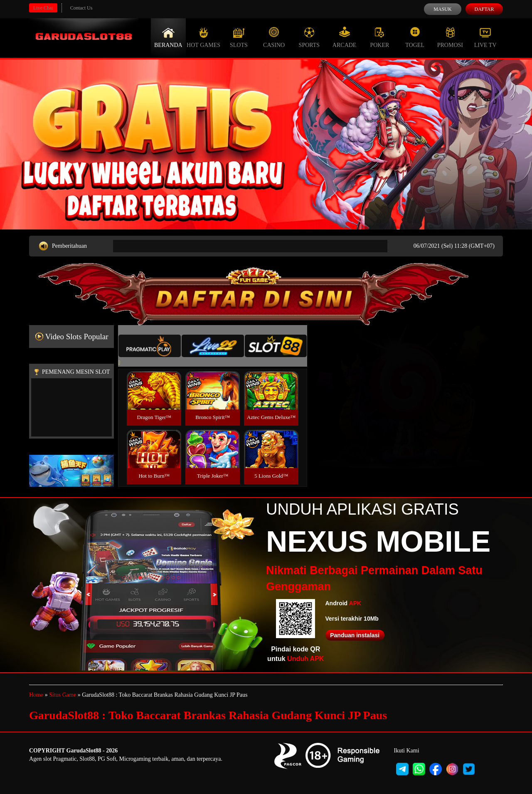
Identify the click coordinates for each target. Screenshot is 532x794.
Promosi (450, 37)
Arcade (345, 37)
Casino (274, 37)
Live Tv (485, 37)
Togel (415, 37)
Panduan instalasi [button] (355, 635)
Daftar (484, 9)
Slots (239, 37)
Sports (309, 37)
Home (36, 695)
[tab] (150, 346)
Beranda (168, 37)
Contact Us (81, 8)
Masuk (442, 9)
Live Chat (43, 8)
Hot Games (203, 37)
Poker (379, 37)
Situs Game (63, 695)
